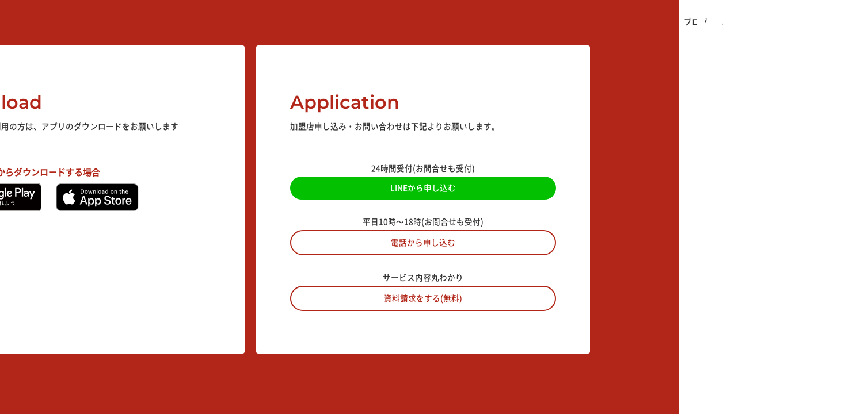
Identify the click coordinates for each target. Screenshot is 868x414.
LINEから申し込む (423, 187)
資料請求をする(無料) (423, 298)
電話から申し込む (423, 242)
